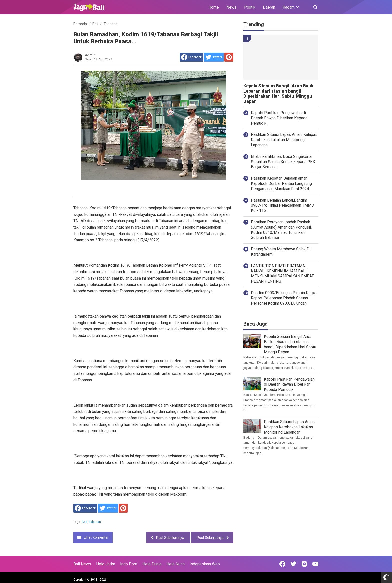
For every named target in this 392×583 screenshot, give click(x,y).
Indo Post (129, 564)
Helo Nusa (176, 564)
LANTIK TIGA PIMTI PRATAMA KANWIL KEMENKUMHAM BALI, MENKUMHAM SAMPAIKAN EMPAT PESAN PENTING (282, 274)
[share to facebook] (191, 57)
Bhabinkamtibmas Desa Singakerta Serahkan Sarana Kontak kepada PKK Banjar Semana (283, 162)
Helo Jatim (106, 564)
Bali (85, 522)
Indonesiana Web (205, 564)
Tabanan (95, 522)
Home (214, 7)
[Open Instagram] (304, 564)
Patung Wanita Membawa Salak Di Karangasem (281, 252)
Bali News (82, 564)
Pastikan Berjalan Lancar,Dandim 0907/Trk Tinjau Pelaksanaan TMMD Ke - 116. (283, 206)
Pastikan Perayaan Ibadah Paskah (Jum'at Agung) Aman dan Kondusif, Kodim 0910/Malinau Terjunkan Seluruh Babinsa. (282, 230)
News (232, 7)
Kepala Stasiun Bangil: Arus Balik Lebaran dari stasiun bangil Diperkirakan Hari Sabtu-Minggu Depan (278, 94)
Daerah (269, 7)
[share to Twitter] (214, 57)
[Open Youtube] (315, 564)
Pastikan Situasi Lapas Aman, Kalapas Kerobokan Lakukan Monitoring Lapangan (284, 140)
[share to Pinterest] (229, 57)
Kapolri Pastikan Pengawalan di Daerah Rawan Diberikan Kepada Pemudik (279, 118)
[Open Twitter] (293, 564)
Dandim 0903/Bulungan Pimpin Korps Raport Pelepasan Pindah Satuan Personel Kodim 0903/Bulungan (284, 298)
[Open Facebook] (282, 564)
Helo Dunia (152, 564)
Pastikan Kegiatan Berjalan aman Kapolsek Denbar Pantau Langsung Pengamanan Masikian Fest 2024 (281, 184)
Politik (250, 7)
